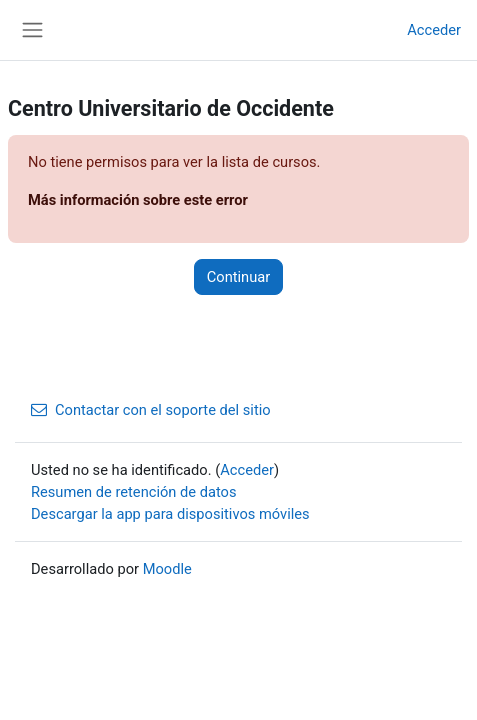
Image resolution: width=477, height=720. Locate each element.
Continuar (238, 277)
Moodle (167, 569)
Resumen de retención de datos (134, 492)
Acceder (434, 30)
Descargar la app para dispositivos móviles (170, 514)
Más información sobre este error (138, 200)
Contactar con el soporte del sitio (151, 410)
